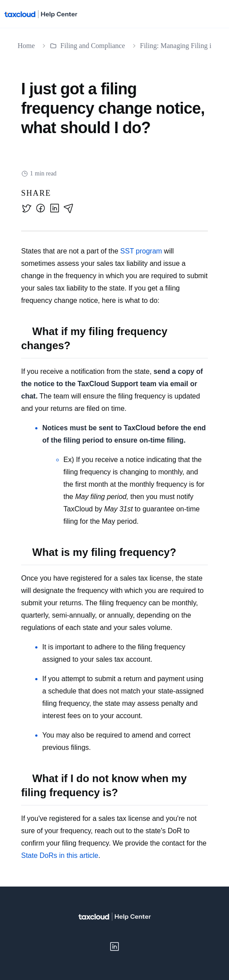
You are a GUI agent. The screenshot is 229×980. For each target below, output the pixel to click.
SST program (141, 251)
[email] (69, 208)
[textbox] (114, 553)
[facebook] (41, 208)
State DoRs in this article (60, 855)
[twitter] (26, 208)
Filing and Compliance (87, 46)
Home (26, 46)
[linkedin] (55, 208)
